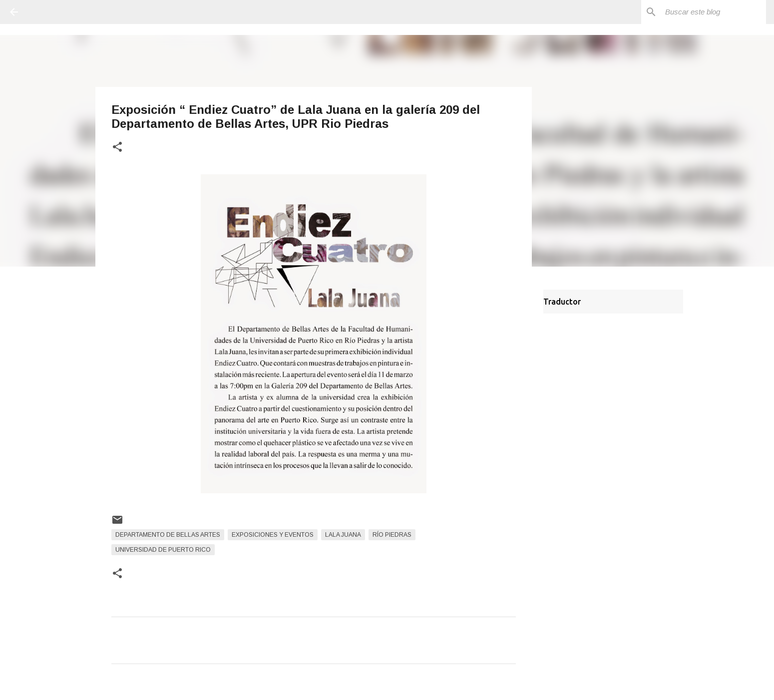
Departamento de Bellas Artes (168, 535)
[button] (117, 148)
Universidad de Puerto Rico (163, 550)
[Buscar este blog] (714, 12)
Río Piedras (392, 535)
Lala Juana (343, 535)
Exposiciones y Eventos (273, 535)
